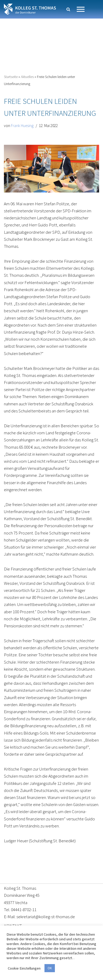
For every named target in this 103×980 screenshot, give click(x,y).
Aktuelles (27, 77)
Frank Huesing (22, 126)
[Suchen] (68, 9)
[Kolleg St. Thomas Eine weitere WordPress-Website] (30, 9)
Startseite (11, 77)
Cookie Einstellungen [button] (24, 968)
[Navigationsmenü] (81, 9)
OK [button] (50, 968)
